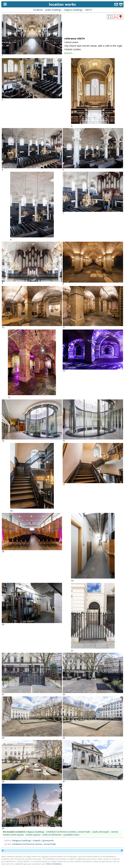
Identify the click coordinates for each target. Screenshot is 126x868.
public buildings (53, 10)
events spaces (33, 835)
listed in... (69, 53)
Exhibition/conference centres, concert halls (34, 844)
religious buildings (73, 10)
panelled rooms (71, 835)
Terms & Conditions (54, 864)
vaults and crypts (101, 832)
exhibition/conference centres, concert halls (68, 832)
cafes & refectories (52, 835)
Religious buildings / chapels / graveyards (33, 840)
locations (38, 10)
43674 (88, 10)
